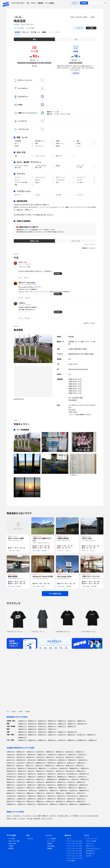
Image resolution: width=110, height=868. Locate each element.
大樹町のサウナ (71, 799)
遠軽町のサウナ (54, 790)
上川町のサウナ (21, 779)
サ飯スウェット (90, 846)
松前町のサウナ (52, 763)
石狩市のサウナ (11, 763)
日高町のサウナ (22, 796)
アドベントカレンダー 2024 (74, 843)
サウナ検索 (12, 839)
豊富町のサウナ (11, 788)
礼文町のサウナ (21, 788)
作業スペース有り (12, 818)
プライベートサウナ (47, 818)
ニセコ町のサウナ (53, 768)
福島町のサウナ (61, 763)
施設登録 (40, 3)
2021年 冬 (89, 856)
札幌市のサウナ (11, 752)
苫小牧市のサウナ (52, 754)
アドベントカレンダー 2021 (74, 851)
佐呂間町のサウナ (44, 790)
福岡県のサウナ (23, 740)
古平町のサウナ (50, 771)
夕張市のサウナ (11, 754)
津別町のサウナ (63, 788)
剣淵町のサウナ (11, 782)
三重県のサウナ (52, 729)
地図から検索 (12, 843)
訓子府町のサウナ (23, 790)
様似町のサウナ (61, 796)
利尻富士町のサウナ (42, 788)
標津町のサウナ (22, 804)
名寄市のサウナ (50, 757)
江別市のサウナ (11, 757)
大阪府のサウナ (42, 732)
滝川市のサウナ (11, 760)
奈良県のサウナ (62, 732)
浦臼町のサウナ (61, 774)
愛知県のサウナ (42, 729)
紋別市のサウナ (31, 757)
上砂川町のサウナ (12, 774)
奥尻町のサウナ (70, 765)
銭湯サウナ (45, 816)
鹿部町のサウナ (11, 765)
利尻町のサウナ (31, 788)
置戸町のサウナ (33, 790)
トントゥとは (51, 841)
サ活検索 (11, 846)
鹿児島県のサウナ (82, 740)
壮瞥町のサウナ (41, 793)
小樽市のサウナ (31, 752)
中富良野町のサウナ (64, 779)
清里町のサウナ (82, 788)
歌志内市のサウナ (21, 760)
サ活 (28, 3)
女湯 (76, 39)
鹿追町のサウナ (64, 804)
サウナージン (23, 262)
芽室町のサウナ (52, 799)
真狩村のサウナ (64, 768)
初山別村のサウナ (21, 785)
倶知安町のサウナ (12, 771)
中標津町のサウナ (12, 804)
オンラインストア (91, 839)
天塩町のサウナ (42, 785)
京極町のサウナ (85, 768)
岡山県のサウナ (42, 735)
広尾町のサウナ (81, 799)
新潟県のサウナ (23, 726)
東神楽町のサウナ (62, 777)
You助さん (22, 303)
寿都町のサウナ (22, 768)
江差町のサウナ (39, 765)
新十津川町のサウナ (73, 774)
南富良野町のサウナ (85, 804)
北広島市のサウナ (83, 760)
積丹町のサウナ (41, 771)
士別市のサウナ (41, 757)
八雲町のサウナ (29, 765)
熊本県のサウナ (52, 740)
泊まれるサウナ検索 (14, 841)
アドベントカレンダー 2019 (74, 856)
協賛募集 (50, 848)
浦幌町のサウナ (41, 801)
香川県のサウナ (82, 735)
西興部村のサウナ (84, 790)
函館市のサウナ (21, 752)
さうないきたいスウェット (93, 848)
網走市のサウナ (32, 754)
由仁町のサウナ (22, 774)
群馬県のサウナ (42, 724)
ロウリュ (9, 816)
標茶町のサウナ (74, 804)
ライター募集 (70, 861)
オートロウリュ (27, 816)
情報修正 (93, 17)
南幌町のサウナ (81, 771)
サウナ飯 (34, 284)
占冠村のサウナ (75, 779)
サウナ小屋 (29, 818)
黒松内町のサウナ (33, 768)
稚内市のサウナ (63, 754)
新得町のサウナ (32, 799)
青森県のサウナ (32, 721)
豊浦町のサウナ (31, 793)
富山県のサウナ (32, 726)
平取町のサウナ (32, 796)
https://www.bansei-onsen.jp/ (78, 369)
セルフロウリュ (17, 816)
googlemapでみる (19, 399)
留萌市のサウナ (42, 754)
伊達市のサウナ (73, 760)
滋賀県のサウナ (23, 732)
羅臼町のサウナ (32, 804)
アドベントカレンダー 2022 (74, 848)
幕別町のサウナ (11, 801)
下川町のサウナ (21, 782)
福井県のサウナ (52, 726)
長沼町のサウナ (32, 774)
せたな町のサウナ (12, 768)
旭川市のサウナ (41, 752)
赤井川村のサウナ (71, 771)
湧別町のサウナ (64, 790)
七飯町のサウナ (81, 763)
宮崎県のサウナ (72, 740)
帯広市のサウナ (70, 752)
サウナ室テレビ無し (63, 816)
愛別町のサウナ (11, 779)
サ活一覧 (30, 839)
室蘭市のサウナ (50, 752)
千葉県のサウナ (62, 724)
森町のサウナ (20, 765)
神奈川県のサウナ (82, 724)
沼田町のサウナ (42, 777)
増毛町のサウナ (61, 782)
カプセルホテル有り (93, 816)
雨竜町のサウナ (22, 777)
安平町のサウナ (81, 793)
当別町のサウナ (31, 763)
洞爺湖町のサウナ (71, 793)
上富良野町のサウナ (52, 779)
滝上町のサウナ (74, 790)
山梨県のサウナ (62, 726)
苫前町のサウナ (81, 782)
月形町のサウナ (52, 774)
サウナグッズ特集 (91, 841)
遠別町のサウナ (32, 785)
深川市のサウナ (32, 760)
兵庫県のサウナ (52, 732)
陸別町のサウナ (31, 801)
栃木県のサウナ (32, 724)
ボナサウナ (53, 816)
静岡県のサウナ (32, 729)
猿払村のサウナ (52, 785)
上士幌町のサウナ (21, 799)
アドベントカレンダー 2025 (74, 841)
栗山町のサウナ (42, 774)
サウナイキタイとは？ (18, 3)
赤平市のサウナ (21, 757)
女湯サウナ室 (76, 241)
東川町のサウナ (31, 779)
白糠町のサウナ (54, 804)
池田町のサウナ (21, 801)
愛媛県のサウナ (92, 735)
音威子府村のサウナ (43, 804)
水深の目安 (76, 73)
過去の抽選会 (51, 846)
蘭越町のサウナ (43, 768)
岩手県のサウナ (42, 721)
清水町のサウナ (42, 799)
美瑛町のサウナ (41, 779)
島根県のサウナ (32, 735)
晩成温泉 (20, 21)
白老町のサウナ (50, 793)
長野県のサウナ (72, 726)
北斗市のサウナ (21, 763)
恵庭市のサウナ (63, 760)
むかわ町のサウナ (12, 796)
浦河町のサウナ (52, 796)
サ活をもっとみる (89, 323)
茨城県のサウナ (23, 724)
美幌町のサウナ (53, 788)
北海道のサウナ (23, 721)
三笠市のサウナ (60, 757)
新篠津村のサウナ (41, 763)
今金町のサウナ (80, 765)
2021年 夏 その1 (90, 851)
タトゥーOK (83, 816)
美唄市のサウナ (73, 754)
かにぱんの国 (78, 17)
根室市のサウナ (70, 757)
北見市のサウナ (80, 752)
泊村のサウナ (31, 771)
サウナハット (90, 843)
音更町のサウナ (84, 796)
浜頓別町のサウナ (62, 785)
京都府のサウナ (32, 732)
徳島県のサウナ (72, 735)
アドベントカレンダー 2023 (74, 846)
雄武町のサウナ (11, 793)
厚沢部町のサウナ (50, 765)
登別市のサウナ (53, 760)
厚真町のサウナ (60, 793)
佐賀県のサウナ (32, 740)
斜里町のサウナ (73, 788)
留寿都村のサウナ (74, 768)
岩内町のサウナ (22, 771)
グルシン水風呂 (37, 816)
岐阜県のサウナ (23, 729)
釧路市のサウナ (60, 752)
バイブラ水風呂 (74, 816)
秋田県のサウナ (62, 721)
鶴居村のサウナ (71, 801)
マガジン (33, 3)
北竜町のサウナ (32, 777)
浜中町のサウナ (50, 801)
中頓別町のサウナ (73, 785)
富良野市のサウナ (42, 760)
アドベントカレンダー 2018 (74, 858)
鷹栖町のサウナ (52, 777)
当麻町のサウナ (73, 777)
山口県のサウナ (62, 735)
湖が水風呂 (37, 818)
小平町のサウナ (71, 782)
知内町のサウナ (71, 763)
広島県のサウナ (52, 735)
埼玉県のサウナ (52, 724)
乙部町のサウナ (60, 765)
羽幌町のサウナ (11, 785)
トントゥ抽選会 (49, 3)
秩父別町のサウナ (12, 777)
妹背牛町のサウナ (84, 774)
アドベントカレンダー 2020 (74, 853)
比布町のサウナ (82, 777)
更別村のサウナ (61, 799)
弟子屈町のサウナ (61, 801)
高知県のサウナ (23, 737)
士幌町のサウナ (11, 799)
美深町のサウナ (31, 782)
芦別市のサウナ (82, 754)
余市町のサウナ (60, 771)
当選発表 (50, 843)
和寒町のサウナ (85, 779)
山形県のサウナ (72, 721)
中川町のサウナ (41, 782)
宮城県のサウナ (52, 721)
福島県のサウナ (82, 721)
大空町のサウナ (21, 793)
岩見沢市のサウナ (21, 754)
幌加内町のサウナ (51, 782)
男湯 (34, 39)
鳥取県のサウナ (23, 735)
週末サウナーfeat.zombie (27, 283)
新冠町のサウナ (42, 796)
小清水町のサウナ (12, 790)
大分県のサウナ (62, 740)
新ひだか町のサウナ (73, 796)
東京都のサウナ (72, 724)
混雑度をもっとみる (88, 248)
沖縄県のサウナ (93, 740)
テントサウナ (21, 818)
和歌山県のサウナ (72, 732)
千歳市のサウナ (80, 757)
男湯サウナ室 (34, 241)
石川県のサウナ (42, 726)
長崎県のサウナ (42, 740)
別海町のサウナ (81, 801)
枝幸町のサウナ (84, 785)
